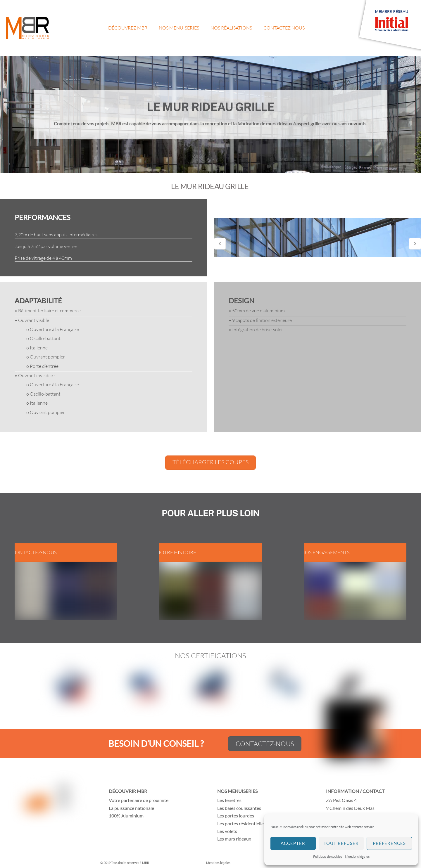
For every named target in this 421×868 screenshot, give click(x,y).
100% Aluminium (126, 816)
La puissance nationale (131, 808)
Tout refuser (341, 843)
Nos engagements (325, 552)
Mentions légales (357, 856)
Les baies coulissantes (239, 808)
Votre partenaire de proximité (139, 800)
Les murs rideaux (234, 839)
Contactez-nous (34, 552)
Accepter (293, 843)
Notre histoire (176, 552)
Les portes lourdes (236, 816)
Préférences (389, 843)
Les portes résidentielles (241, 823)
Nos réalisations (231, 28)
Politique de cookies (328, 856)
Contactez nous (284, 28)
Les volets (227, 831)
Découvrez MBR (128, 28)
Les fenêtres (229, 800)
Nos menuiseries (179, 28)
